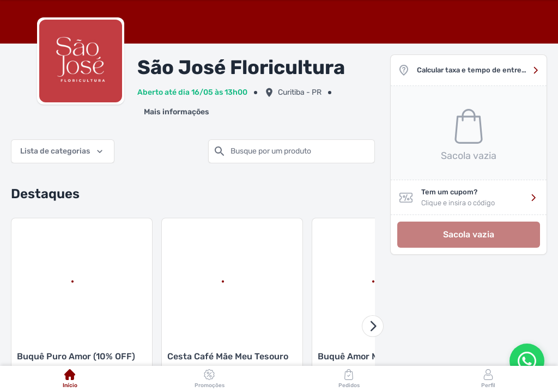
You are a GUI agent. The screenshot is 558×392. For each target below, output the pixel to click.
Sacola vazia (469, 234)
